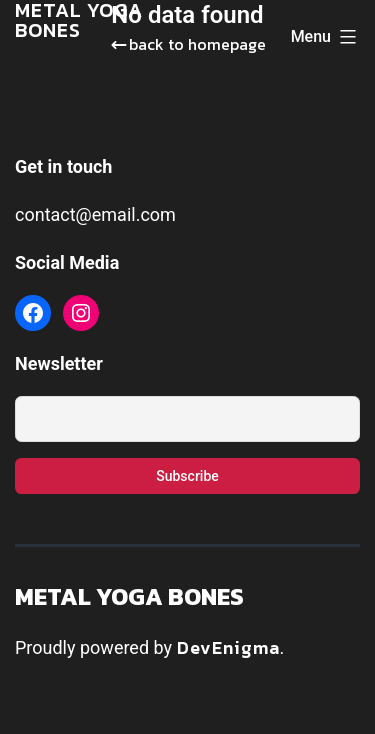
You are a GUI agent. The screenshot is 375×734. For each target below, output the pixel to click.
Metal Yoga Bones (129, 596)
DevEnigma (228, 647)
